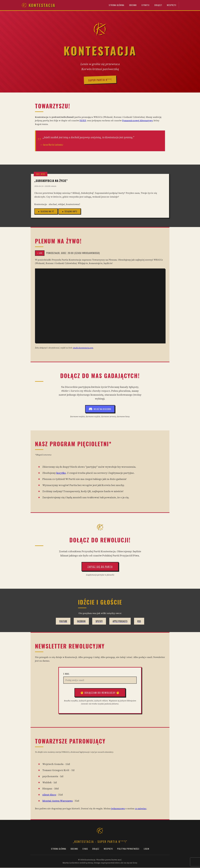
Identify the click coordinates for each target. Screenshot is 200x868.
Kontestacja (38, 5)
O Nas (85, 849)
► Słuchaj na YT (46, 212)
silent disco (49, 795)
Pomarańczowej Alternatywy (137, 121)
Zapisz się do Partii (100, 567)
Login (146, 849)
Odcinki (131, 5)
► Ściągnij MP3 (70, 212)
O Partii (144, 5)
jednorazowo (118, 809)
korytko (61, 473)
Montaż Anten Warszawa (57, 801)
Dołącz (96, 849)
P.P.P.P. (83, 121)
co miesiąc (141, 809)
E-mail (66, 674)
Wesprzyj (171, 5)
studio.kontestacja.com (83, 348)
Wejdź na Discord (100, 409)
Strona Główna (114, 5)
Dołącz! (157, 5)
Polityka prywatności (128, 849)
